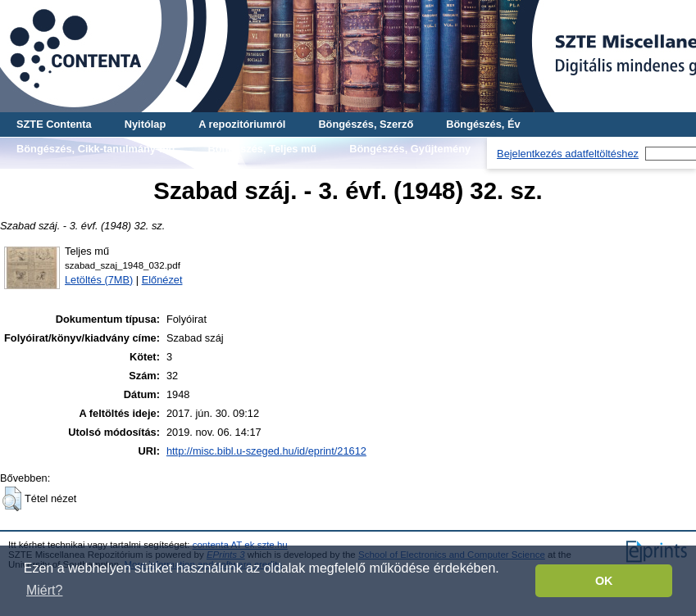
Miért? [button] (44, 590)
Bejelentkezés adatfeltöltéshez (568, 154)
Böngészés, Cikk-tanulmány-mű (96, 149)
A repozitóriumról (242, 124)
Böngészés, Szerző (366, 124)
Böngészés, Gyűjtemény (410, 149)
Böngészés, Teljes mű (262, 149)
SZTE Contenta (54, 124)
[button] (12, 499)
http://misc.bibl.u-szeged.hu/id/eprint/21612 (266, 451)
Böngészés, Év (483, 124)
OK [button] (604, 581)
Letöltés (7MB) (99, 280)
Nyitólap (145, 124)
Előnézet (162, 280)
